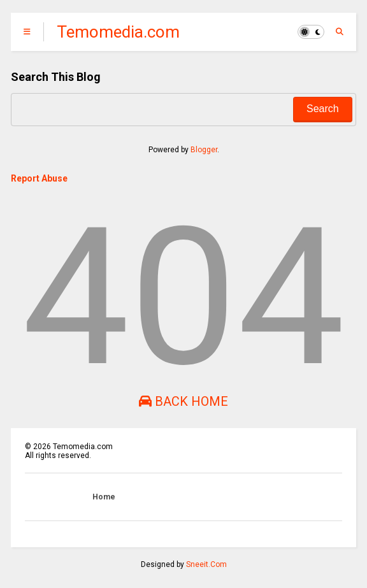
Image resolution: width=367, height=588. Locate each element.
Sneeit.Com (206, 564)
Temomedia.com (118, 32)
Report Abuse (39, 178)
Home (104, 497)
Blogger (204, 150)
